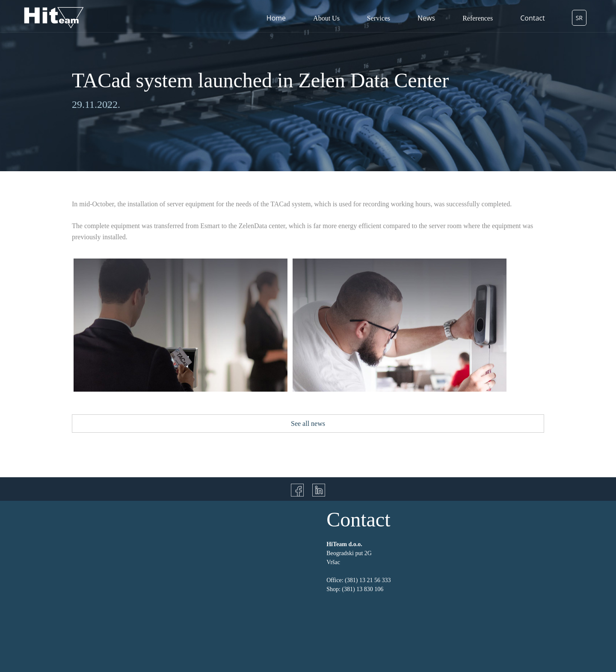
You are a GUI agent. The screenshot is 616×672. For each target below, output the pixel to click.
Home (276, 18)
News (426, 18)
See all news (308, 424)
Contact (532, 18)
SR (579, 18)
